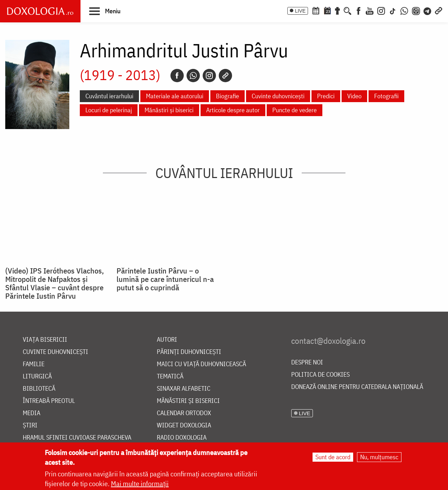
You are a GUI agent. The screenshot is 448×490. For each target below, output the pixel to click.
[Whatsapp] (193, 76)
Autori (167, 340)
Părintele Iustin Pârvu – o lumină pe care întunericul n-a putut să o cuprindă (165, 279)
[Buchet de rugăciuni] (337, 10)
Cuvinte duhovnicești (278, 96)
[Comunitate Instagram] (416, 10)
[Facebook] (359, 10)
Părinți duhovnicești (189, 352)
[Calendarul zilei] (327, 10)
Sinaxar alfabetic (184, 389)
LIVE (300, 11)
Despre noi (307, 363)
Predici (326, 96)
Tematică (170, 377)
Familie (34, 364)
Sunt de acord (333, 457)
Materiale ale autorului (175, 96)
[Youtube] (370, 10)
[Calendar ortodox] (316, 10)
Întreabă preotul (49, 401)
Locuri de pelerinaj (109, 110)
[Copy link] (225, 76)
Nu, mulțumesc (379, 457)
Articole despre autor (233, 110)
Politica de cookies (320, 375)
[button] (105, 11)
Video (354, 96)
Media (31, 413)
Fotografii (386, 96)
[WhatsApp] (404, 10)
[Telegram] (428, 10)
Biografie (227, 96)
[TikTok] (393, 10)
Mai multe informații (140, 484)
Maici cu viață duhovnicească (201, 364)
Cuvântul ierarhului (109, 96)
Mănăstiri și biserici (169, 110)
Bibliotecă (39, 389)
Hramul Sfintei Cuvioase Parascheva (77, 438)
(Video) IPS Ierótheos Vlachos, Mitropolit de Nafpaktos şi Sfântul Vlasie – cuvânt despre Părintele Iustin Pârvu (55, 283)
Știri (30, 425)
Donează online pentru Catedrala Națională (357, 387)
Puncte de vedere (295, 110)
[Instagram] (381, 10)
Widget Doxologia (184, 425)
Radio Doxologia (182, 438)
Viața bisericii (45, 340)
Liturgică (37, 377)
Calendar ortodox (184, 413)
